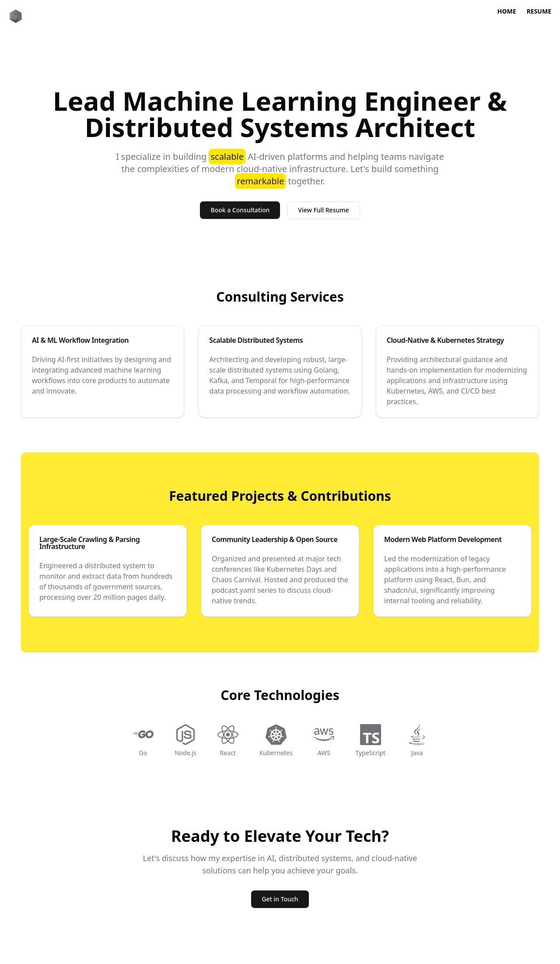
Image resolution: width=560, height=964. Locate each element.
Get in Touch (280, 899)
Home (507, 11)
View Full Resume (323, 210)
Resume (539, 11)
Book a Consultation (240, 210)
